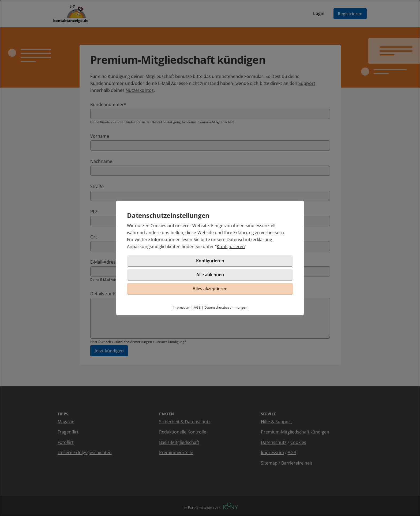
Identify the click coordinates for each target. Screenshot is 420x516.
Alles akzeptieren (210, 289)
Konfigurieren (231, 246)
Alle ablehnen (210, 275)
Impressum (181, 307)
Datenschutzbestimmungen (226, 307)
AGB (197, 307)
